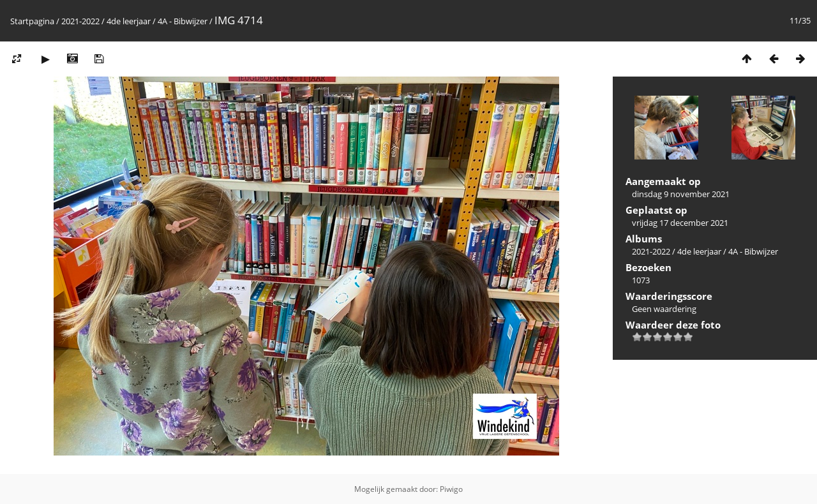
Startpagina (32, 21)
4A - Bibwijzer (183, 21)
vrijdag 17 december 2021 (680, 223)
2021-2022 (80, 21)
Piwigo (451, 489)
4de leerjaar (129, 21)
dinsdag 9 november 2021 (681, 194)
